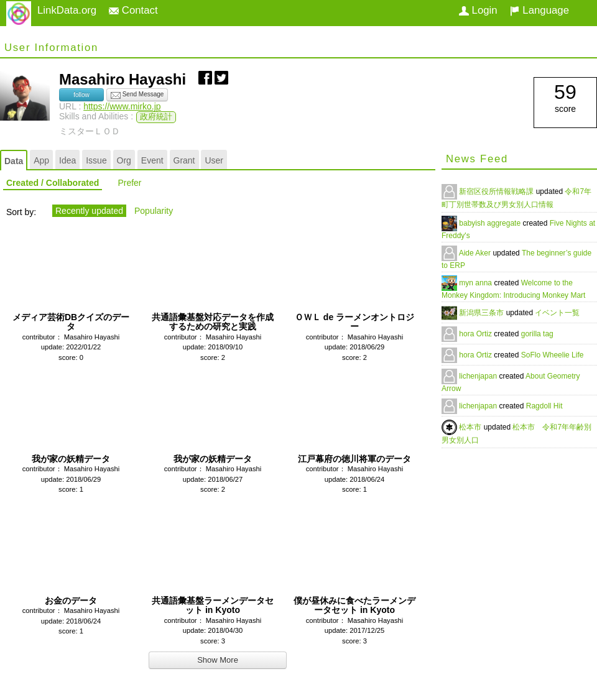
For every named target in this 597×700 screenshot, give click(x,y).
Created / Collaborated (53, 183)
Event (152, 160)
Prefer (129, 183)
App (41, 160)
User (214, 160)
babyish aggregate (491, 223)
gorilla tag (537, 334)
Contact (133, 10)
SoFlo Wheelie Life (553, 355)
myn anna (476, 283)
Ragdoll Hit (544, 406)
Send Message (137, 95)
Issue (96, 160)
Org (124, 160)
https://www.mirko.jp (122, 106)
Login (478, 10)
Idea (67, 160)
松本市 (471, 427)
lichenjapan (479, 376)
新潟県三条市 (482, 313)
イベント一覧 (557, 313)
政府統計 (156, 117)
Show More (218, 660)
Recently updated (89, 211)
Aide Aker (476, 253)
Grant (184, 160)
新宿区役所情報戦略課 (497, 191)
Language (539, 10)
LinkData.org (67, 10)
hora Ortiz (476, 334)
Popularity (154, 211)
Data (14, 161)
